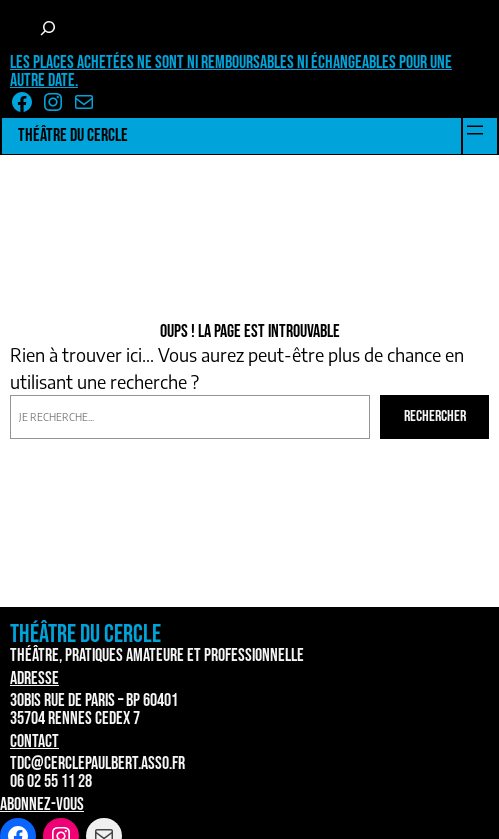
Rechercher (435, 416)
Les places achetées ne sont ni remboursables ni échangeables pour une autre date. (231, 71)
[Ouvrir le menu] (475, 130)
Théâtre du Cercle (73, 135)
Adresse (34, 678)
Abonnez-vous (42, 804)
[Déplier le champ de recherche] (48, 28)
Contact (34, 741)
